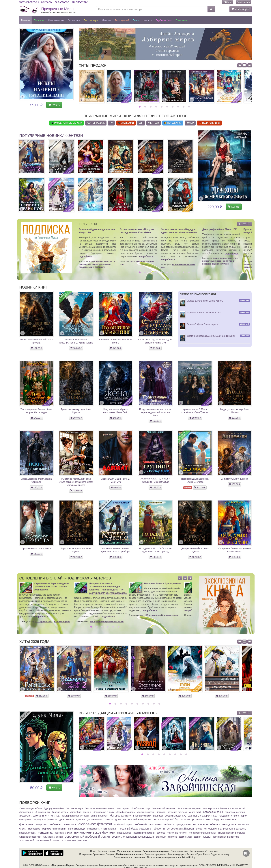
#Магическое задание (189, 808)
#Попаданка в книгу (104, 812)
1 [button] (140, 107)
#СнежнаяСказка (146, 812)
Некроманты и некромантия (102, 829)
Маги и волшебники (206, 824)
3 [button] (151, 107)
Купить (54, 105)
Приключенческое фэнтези (95, 832)
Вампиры (158, 816)
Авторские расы (213, 812)
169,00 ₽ (155, 421)
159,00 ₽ (111, 696)
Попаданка (45, 833)
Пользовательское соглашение (129, 857)
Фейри (198, 837)
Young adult (195, 812)
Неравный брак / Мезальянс (135, 829)
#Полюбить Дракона (81, 812)
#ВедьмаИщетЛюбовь (31, 808)
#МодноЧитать (56, 20)
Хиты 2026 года (34, 642)
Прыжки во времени (144, 833)
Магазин (106, 20)
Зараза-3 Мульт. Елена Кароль (203, 324)
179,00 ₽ (36, 418)
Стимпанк (161, 837)
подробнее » (86, 256)
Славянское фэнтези (30, 837)
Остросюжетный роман (180, 829)
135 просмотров (153, 615)
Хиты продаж (93, 65)
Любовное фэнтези (95, 824)
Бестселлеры (91, 20)
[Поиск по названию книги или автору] (152, 9)
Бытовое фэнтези (121, 816)
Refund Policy (188, 857)
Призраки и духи (63, 833)
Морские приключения (54, 829)
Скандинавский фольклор (232, 833)
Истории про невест (192, 819)
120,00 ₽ (36, 487)
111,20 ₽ (200, 487)
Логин (228, 2)
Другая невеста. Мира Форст (36, 548)
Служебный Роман (53, 837)
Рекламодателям (107, 851)
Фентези (154, 123)
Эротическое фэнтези (74, 840)
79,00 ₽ (155, 348)
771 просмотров (44, 622)
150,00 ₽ (195, 418)
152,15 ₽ (42, 696)
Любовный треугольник (148, 824)
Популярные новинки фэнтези (51, 136)
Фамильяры (186, 837)
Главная (26, 20)
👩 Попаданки (173, 123)
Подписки (39, 20)
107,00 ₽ (36, 348)
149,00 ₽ (116, 348)
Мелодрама (229, 824)
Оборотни (159, 829)
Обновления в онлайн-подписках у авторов (65, 578)
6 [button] (168, 107)
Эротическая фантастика (226, 837)
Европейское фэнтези (140, 819)
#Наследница (26, 812)
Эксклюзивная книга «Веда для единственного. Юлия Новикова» (179, 231)
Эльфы (207, 837)
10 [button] (189, 107)
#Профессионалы (126, 812)
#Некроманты (43, 812)
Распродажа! (122, 20)
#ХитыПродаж (96, 123)
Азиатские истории (235, 812)
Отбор (199, 829)
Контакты (47, 2)
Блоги (136, 20)
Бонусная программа (155, 854)
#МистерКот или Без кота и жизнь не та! (224, 808)
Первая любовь (28, 833)
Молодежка (34, 829)
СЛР (141, 123)
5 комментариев (62, 622)
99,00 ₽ (116, 487)
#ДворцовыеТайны (54, 808)
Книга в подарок (176, 854)
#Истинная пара (74, 808)
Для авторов (62, 2)
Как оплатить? (80, 2)
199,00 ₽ (116, 557)
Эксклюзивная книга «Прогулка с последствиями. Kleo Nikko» (138, 231)
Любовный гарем (123, 825)
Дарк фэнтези (67, 819)
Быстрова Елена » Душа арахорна (163, 583)
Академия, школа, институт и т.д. (40, 816)
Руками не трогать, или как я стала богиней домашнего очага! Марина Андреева (76, 482)
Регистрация (243, 2)
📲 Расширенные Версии (66, 123)
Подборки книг (164, 20)
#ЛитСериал (123, 808)
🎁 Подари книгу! (209, 123)
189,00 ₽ (76, 348)
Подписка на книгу (220, 854)
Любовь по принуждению (177, 825)
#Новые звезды (60, 812)
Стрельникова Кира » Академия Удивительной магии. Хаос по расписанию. (52, 587)
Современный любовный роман (87, 837)
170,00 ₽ (222, 696)
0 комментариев (115, 622)
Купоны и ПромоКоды (198, 854)
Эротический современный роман (39, 840)
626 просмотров (98, 622)
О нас (93, 851)
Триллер (172, 837)
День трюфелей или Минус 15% (220, 229)
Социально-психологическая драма (133, 837)
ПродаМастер (124, 833)
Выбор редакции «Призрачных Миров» (118, 713)
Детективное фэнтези (100, 819)
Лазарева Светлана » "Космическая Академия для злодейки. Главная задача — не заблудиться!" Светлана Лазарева (108, 588)
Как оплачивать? (198, 851)
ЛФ (111, 123)
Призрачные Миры (59, 10)
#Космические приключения (100, 808)
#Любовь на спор (140, 808)
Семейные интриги (177, 833)
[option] (92, 86)
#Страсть (161, 812)
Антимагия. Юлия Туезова (235, 479)
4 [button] (157, 107)
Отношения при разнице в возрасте (225, 829)
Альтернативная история (76, 816)
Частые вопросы (29, 2)
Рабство (161, 833)
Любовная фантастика (63, 824)
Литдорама (41, 825)
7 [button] (173, 107)
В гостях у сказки (142, 816)
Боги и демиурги (99, 816)
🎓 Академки (126, 123)
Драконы (120, 819)
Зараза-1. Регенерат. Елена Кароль (205, 301)
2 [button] (146, 107)
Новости (147, 20)
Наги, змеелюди (77, 829)
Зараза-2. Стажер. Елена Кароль (204, 313)
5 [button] (162, 107)
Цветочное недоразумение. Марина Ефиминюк (211, 336)
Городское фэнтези (45, 819)
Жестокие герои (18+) (166, 819)
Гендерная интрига (229, 816)
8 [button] (179, 107)
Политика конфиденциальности (163, 857)
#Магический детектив (164, 808)
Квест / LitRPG (212, 819)
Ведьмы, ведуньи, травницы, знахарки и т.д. (191, 816)
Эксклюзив (74, 20)
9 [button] (184, 107)
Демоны (81, 819)
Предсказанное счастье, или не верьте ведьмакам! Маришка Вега (155, 412)
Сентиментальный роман (203, 833)
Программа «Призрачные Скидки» (97, 854)
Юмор (190, 123)
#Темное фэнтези (178, 812)
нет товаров (241, 9)
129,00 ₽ (185, 696)
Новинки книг (34, 287)
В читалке (181, 20)
